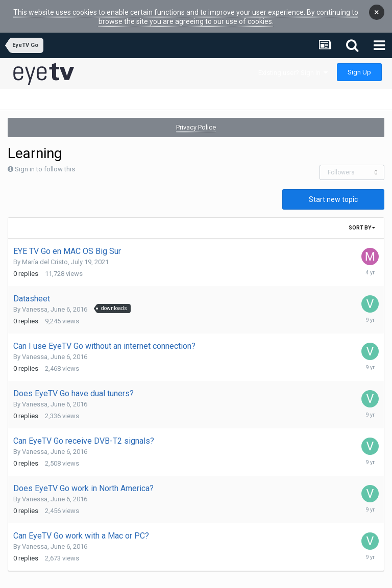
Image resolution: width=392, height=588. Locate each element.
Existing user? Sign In (293, 65)
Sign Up (359, 65)
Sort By (362, 220)
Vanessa (35, 302)
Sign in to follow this (45, 161)
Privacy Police (196, 120)
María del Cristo (45, 254)
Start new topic (333, 192)
